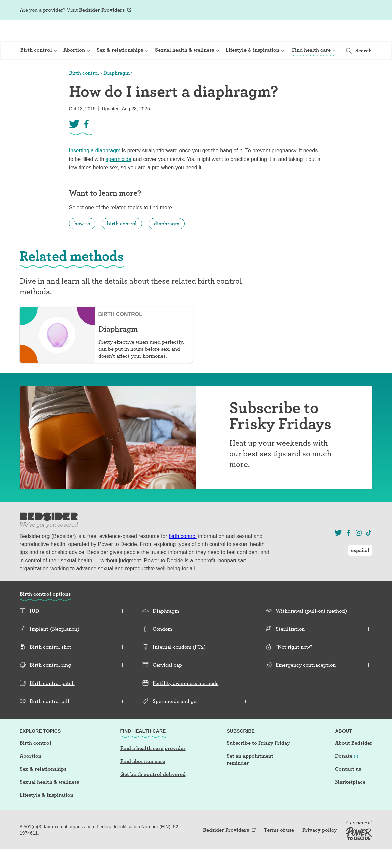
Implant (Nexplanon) (55, 648)
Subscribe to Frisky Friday (258, 762)
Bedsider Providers (102, 10)
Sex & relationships (43, 788)
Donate (344, 775)
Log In (330, 11)
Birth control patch (52, 702)
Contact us (348, 788)
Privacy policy (320, 849)
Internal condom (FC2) (179, 666)
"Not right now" (294, 666)
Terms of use (279, 849)
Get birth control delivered (153, 794)
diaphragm (167, 243)
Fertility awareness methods (185, 702)
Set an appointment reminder (250, 779)
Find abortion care (143, 781)
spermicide (119, 179)
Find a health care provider (153, 768)
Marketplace (350, 801)
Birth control (84, 92)
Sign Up (309, 11)
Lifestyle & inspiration (46, 814)
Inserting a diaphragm (95, 170)
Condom (162, 648)
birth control (122, 243)
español (360, 10)
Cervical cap (167, 684)
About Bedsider (354, 762)
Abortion (31, 775)
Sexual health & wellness (49, 801)
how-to (82, 243)
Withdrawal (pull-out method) (311, 630)
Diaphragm (117, 92)
